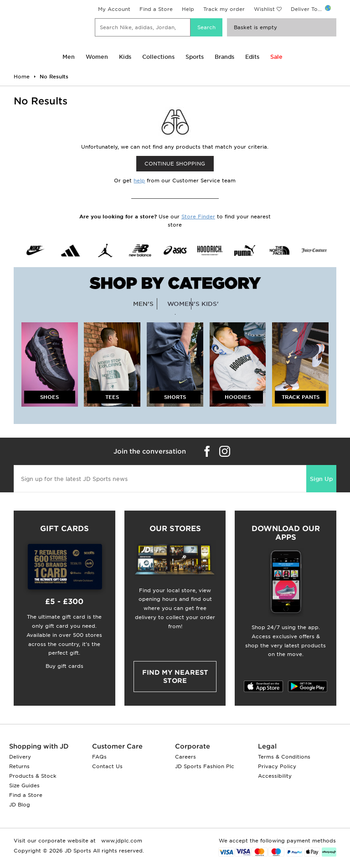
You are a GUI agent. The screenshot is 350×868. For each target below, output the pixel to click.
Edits (252, 57)
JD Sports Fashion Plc (205, 766)
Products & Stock (33, 776)
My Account (114, 9)
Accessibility (275, 776)
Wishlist (264, 9)
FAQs (99, 757)
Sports (195, 57)
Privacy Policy (277, 766)
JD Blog (20, 805)
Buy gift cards (64, 666)
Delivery (20, 757)
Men (69, 57)
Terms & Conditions (284, 757)
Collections (158, 57)
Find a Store (156, 9)
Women (97, 57)
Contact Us (107, 766)
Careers (185, 757)
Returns (19, 766)
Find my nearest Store (175, 677)
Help (188, 9)
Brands (224, 57)
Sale (276, 57)
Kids (125, 57)
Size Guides (24, 785)
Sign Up (321, 479)
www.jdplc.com (121, 841)
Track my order (224, 9)
